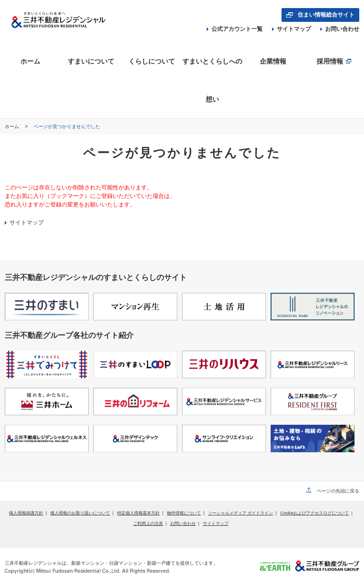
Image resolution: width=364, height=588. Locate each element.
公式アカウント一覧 (235, 29)
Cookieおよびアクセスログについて (314, 513)
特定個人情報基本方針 (138, 513)
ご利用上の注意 (148, 523)
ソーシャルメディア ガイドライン (241, 513)
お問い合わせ (340, 29)
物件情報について (184, 513)
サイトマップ (291, 29)
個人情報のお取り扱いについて (80, 513)
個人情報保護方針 (26, 513)
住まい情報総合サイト (326, 15)
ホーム (13, 126)
